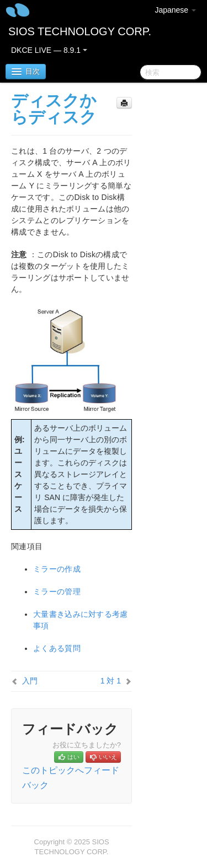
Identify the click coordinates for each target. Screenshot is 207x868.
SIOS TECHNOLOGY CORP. (80, 31)
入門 (30, 681)
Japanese (175, 10)
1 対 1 (111, 681)
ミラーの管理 (57, 592)
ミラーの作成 (57, 569)
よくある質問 (57, 648)
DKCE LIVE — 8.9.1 (49, 50)
